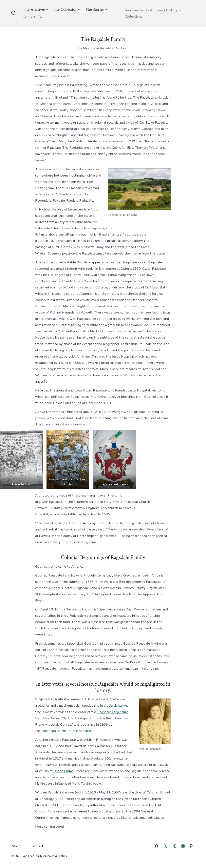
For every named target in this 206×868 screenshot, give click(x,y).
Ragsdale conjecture (113, 712)
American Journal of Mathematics (67, 731)
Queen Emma (63, 771)
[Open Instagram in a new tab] (175, 846)
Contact (37, 846)
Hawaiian (79, 746)
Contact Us (33, 17)
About (16, 846)
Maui (134, 765)
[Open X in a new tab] (166, 846)
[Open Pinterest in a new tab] (191, 846)
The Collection (66, 9)
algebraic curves (116, 705)
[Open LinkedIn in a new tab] (183, 846)
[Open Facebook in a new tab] (156, 846)
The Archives (35, 9)
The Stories (96, 9)
